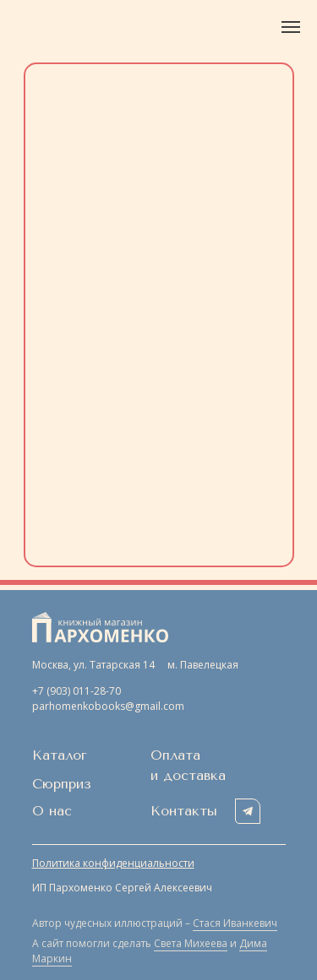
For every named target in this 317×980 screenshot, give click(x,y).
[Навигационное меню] (291, 27)
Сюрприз (62, 784)
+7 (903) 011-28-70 (77, 691)
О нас (52, 811)
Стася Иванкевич (235, 923)
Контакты (184, 811)
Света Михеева (191, 943)
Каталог (60, 755)
